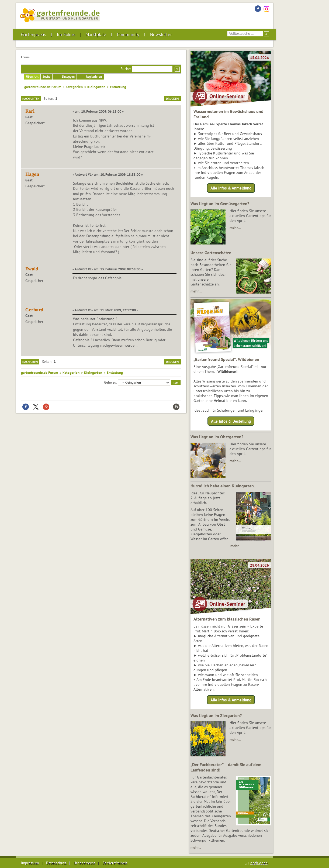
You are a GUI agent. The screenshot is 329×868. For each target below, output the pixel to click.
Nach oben (30, 362)
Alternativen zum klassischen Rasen (227, 619)
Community (128, 35)
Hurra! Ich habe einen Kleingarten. (223, 486)
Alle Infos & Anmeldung (231, 188)
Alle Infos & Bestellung (231, 421)
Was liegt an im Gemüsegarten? (220, 204)
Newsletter (161, 35)
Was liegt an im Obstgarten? (217, 437)
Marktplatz (96, 35)
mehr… (235, 228)
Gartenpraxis (34, 35)
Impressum (30, 863)
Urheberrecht (84, 863)
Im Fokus (66, 35)
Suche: (126, 69)
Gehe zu (110, 382)
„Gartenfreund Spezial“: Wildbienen (226, 359)
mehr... (196, 847)
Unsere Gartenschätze (211, 253)
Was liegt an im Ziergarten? (216, 715)
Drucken (172, 99)
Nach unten (31, 99)
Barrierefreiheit (115, 863)
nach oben (259, 863)
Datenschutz (56, 863)
